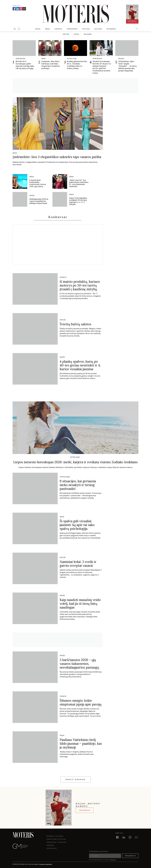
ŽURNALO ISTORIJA (55, 836)
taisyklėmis (113, 860)
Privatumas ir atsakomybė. (46, 864)
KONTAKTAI (52, 848)
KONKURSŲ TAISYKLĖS (56, 842)
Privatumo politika (56, 839)
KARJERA (50, 845)
